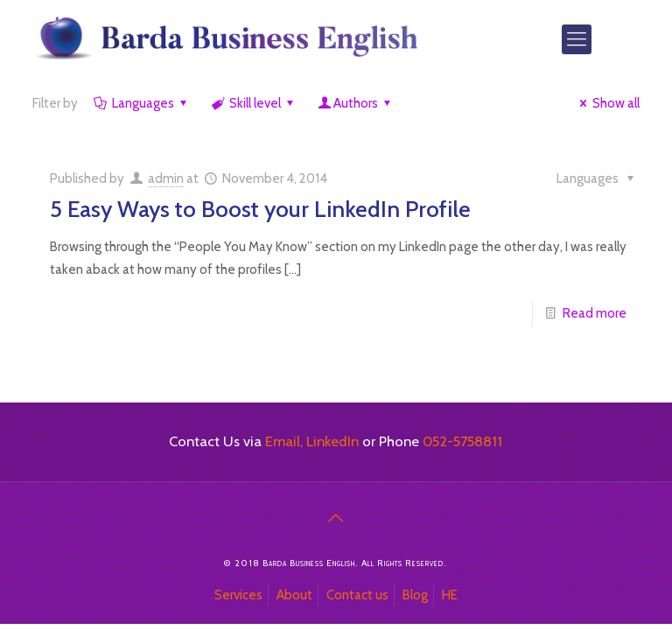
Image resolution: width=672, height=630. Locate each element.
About (294, 595)
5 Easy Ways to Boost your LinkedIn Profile (260, 209)
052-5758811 (462, 441)
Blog (415, 595)
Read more (595, 313)
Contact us (357, 595)
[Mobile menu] (577, 39)
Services (238, 595)
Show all (607, 103)
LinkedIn (332, 441)
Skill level (254, 103)
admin (166, 178)
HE (450, 595)
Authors (356, 103)
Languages (142, 103)
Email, (284, 441)
